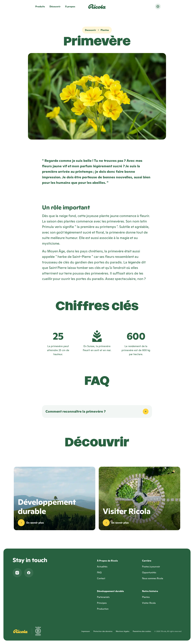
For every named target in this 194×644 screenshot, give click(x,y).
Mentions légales (123, 631)
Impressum (86, 631)
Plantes (105, 30)
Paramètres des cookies (142, 631)
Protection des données (103, 631)
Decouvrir (90, 30)
